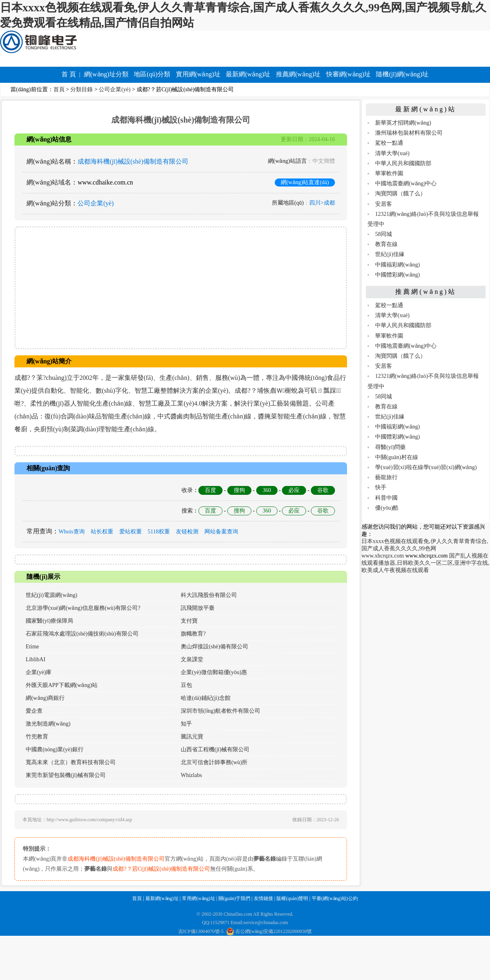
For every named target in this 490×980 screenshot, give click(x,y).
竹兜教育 (37, 737)
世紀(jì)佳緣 (390, 254)
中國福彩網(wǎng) (397, 265)
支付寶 (189, 621)
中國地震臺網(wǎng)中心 (406, 183)
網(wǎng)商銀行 (45, 698)
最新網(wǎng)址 (248, 74)
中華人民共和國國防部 (403, 163)
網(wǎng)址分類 (106, 74)
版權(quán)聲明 (292, 898)
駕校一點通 (389, 143)
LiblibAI (36, 659)
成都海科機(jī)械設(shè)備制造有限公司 (133, 161)
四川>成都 (322, 203)
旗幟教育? (193, 634)
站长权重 (102, 532)
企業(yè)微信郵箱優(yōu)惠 (214, 672)
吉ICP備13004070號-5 (201, 931)
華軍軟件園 (389, 173)
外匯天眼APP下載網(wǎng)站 (62, 685)
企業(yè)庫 (39, 672)
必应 (294, 490)
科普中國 (386, 498)
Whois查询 (72, 532)
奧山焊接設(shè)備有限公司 (214, 647)
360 (267, 490)
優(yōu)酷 (387, 508)
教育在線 (386, 244)
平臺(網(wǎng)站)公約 (335, 898)
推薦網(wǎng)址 (298, 74)
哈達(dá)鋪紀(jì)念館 (206, 698)
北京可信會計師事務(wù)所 (214, 762)
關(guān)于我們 (234, 898)
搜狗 (239, 490)
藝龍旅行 (386, 477)
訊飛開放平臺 (198, 608)
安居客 (384, 204)
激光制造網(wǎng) (48, 724)
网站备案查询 (221, 532)
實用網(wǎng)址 (198, 74)
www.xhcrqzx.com (383, 556)
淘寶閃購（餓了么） (400, 194)
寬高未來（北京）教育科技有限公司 (71, 762)
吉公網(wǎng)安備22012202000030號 (269, 931)
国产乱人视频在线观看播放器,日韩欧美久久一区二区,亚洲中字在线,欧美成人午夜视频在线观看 (426, 563)
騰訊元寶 (192, 737)
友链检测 (187, 532)
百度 (210, 490)
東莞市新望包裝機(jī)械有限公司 (66, 775)
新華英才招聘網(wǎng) (403, 123)
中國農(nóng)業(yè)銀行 (55, 749)
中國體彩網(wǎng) (397, 275)
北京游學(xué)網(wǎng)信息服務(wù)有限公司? (83, 608)
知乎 (186, 724)
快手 (381, 487)
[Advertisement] (181, 288)
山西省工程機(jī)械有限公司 (215, 749)
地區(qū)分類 (152, 74)
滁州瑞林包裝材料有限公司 (409, 133)
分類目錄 (82, 89)
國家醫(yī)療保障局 (49, 621)
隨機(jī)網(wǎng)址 (402, 74)
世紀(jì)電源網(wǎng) (52, 595)
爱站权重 (131, 532)
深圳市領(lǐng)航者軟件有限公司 (220, 711)
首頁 (59, 89)
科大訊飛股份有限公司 (209, 595)
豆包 (186, 685)
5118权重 (159, 532)
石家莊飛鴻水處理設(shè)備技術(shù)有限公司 (82, 634)
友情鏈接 (263, 898)
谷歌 (323, 490)
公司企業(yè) (115, 89)
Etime (32, 647)
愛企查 (34, 711)
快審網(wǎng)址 (348, 74)
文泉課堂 (192, 659)
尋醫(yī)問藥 (390, 447)
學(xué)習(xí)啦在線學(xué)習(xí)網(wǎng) (426, 467)
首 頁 (69, 74)
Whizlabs (191, 775)
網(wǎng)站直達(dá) (305, 182)
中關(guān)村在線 (397, 457)
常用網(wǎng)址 (199, 898)
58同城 (384, 234)
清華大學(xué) (392, 153)
